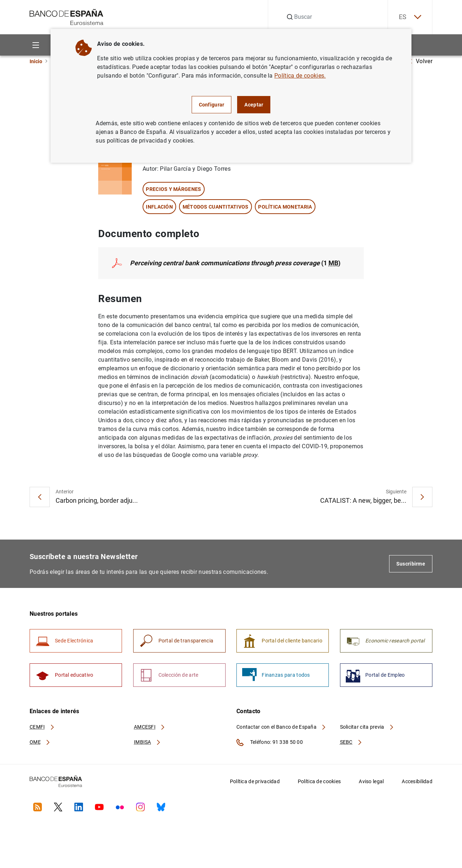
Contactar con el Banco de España (282, 727)
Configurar (212, 105)
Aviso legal (371, 781)
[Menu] (36, 45)
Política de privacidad (255, 781)
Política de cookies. (300, 76)
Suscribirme (411, 564)
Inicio (36, 61)
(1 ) (235, 263)
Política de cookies (319, 781)
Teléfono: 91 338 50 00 (270, 742)
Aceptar (254, 105)
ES (410, 17)
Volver (420, 61)
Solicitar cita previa (367, 727)
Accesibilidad (417, 781)
